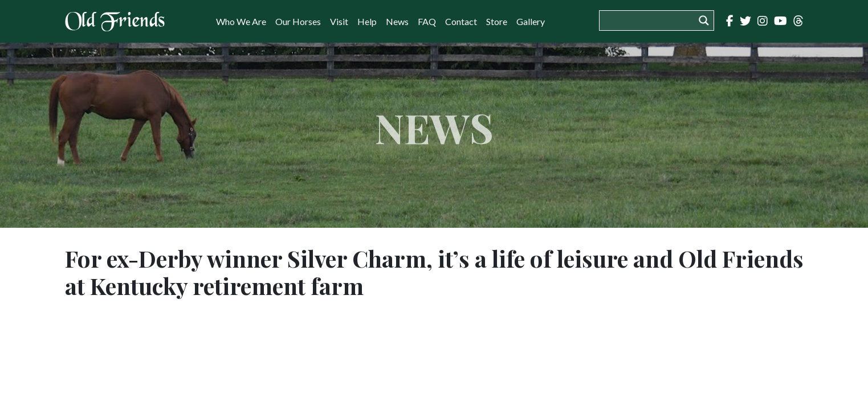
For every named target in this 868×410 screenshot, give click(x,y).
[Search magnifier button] (704, 20)
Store (497, 21)
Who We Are (241, 21)
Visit (339, 21)
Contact (461, 21)
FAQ (427, 21)
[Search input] (650, 20)
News (397, 21)
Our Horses (298, 21)
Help (367, 21)
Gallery (531, 21)
